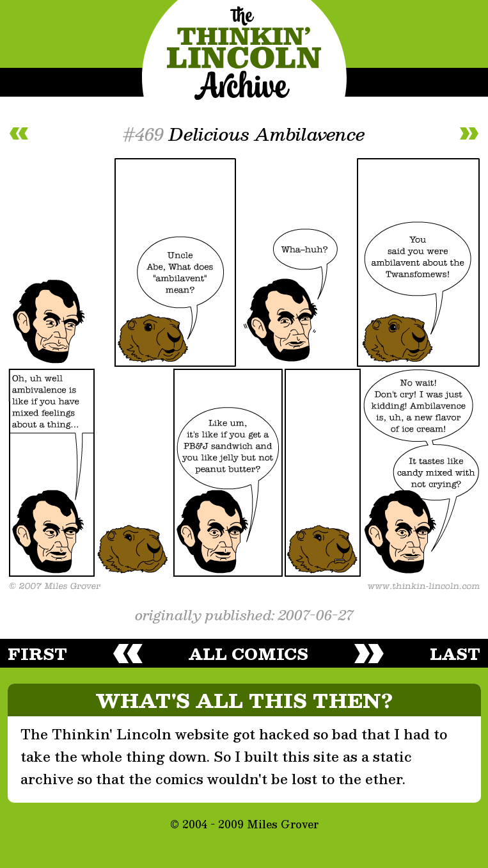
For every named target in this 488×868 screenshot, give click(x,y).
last (455, 654)
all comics (248, 654)
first (37, 654)
